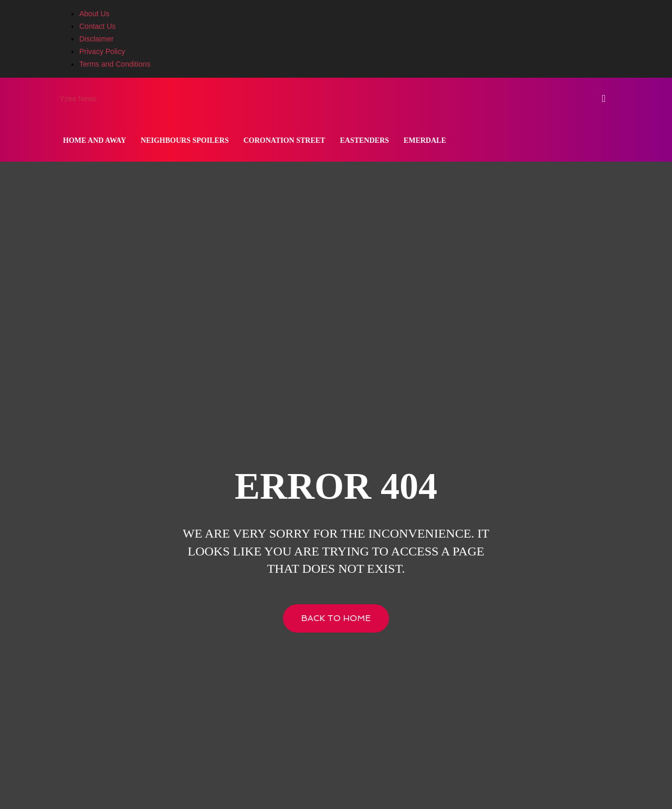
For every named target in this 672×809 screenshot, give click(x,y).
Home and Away (94, 140)
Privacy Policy (102, 51)
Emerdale (425, 140)
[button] (604, 99)
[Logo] (57, 99)
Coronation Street (285, 140)
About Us (94, 14)
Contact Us (97, 26)
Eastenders (364, 140)
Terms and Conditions (115, 64)
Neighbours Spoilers (185, 140)
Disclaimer (96, 39)
